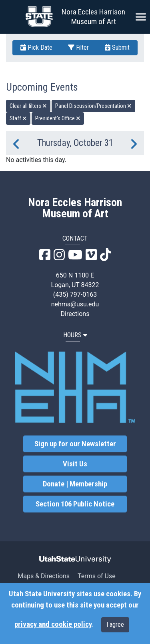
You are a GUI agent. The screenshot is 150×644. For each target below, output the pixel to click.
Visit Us (75, 464)
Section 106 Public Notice (75, 504)
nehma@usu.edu (75, 304)
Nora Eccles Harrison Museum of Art (93, 17)
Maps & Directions (44, 576)
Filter (78, 48)
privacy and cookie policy (53, 624)
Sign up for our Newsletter (75, 444)
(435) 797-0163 (75, 295)
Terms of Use (97, 576)
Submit (117, 48)
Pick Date (36, 48)
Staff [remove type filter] (18, 118)
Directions (75, 314)
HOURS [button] (75, 335)
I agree (115, 625)
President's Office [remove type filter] (58, 118)
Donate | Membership (75, 484)
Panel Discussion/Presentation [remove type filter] (93, 106)
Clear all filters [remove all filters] (28, 106)
